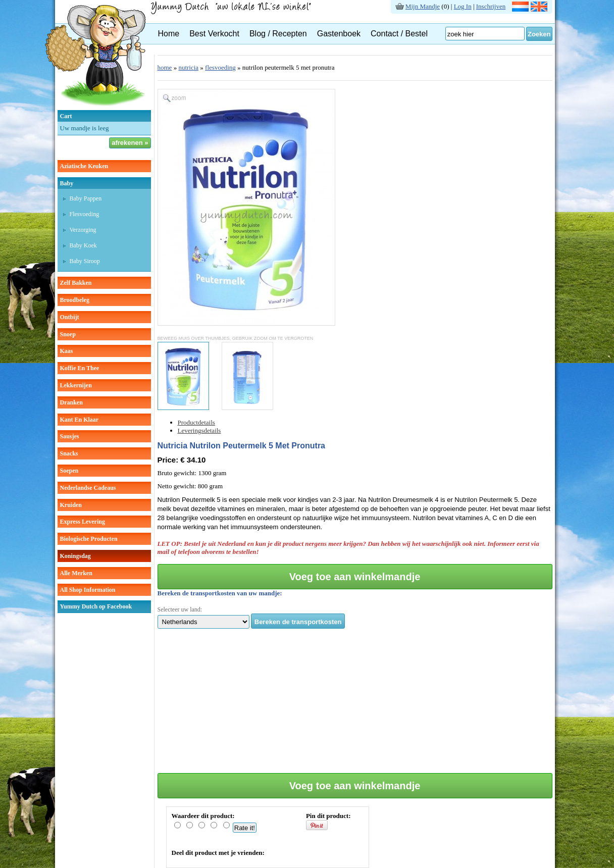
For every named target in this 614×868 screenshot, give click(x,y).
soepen (69, 471)
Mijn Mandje (423, 6)
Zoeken (539, 34)
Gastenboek (339, 34)
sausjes (70, 436)
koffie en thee (80, 368)
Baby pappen (86, 198)
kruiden (71, 505)
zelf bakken (76, 283)
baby (67, 183)
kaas (67, 351)
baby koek (83, 245)
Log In (463, 6)
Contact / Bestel (399, 34)
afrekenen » (130, 143)
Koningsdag (75, 556)
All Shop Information (88, 590)
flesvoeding (220, 67)
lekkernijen (76, 385)
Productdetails (196, 422)
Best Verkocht (214, 34)
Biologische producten (89, 539)
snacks (69, 453)
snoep (68, 334)
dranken (71, 402)
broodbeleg (75, 300)
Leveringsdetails (199, 430)
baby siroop (85, 261)
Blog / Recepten (278, 34)
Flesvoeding (85, 214)
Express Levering (83, 522)
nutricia (188, 67)
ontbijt (70, 317)
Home (169, 34)
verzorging (83, 230)
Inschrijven (491, 6)
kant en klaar (80, 420)
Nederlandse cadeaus (88, 488)
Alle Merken (76, 573)
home (165, 67)
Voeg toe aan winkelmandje (355, 577)
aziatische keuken (84, 166)
